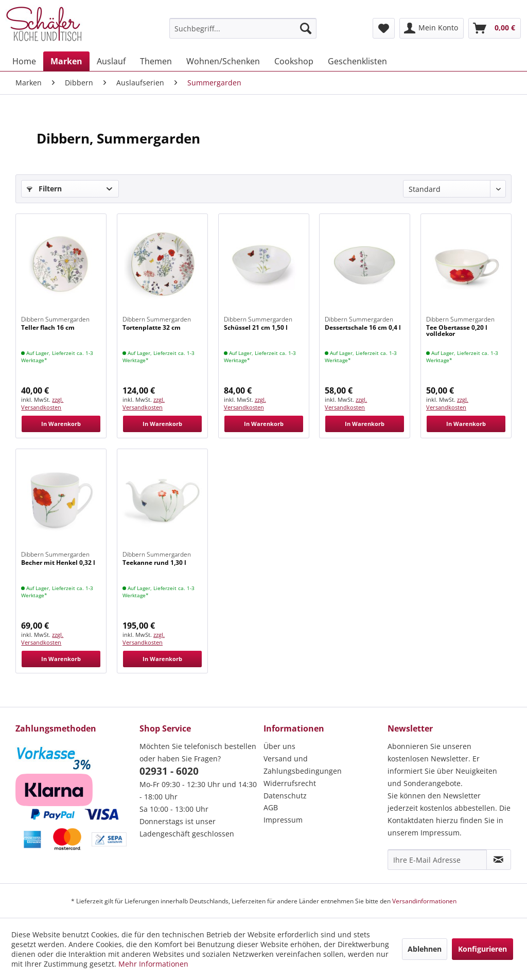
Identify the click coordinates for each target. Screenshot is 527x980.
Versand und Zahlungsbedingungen (303, 765)
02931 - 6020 (169, 771)
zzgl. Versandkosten (42, 403)
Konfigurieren (482, 949)
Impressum (283, 820)
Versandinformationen (424, 901)
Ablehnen (425, 949)
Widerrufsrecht (290, 783)
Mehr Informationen (153, 964)
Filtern (44, 189)
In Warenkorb (61, 424)
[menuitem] (243, 28)
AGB (271, 807)
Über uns (279, 746)
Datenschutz (285, 796)
